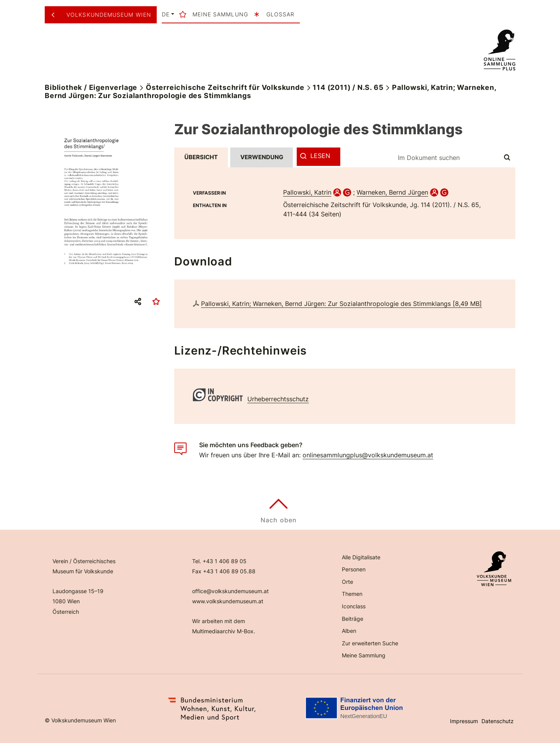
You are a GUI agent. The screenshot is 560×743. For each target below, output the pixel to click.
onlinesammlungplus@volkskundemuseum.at (368, 455)
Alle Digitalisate (361, 557)
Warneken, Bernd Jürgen (392, 192)
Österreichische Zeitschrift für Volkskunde (225, 87)
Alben (349, 631)
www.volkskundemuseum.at (228, 601)
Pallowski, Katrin (307, 192)
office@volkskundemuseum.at (230, 591)
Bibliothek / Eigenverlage (91, 87)
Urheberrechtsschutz (278, 399)
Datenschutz (498, 721)
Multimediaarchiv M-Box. (224, 631)
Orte (347, 582)
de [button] (166, 14)
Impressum (464, 721)
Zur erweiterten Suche (370, 643)
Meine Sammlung (364, 655)
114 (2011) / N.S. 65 (348, 87)
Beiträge (353, 619)
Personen (354, 569)
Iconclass (354, 606)
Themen (352, 594)
